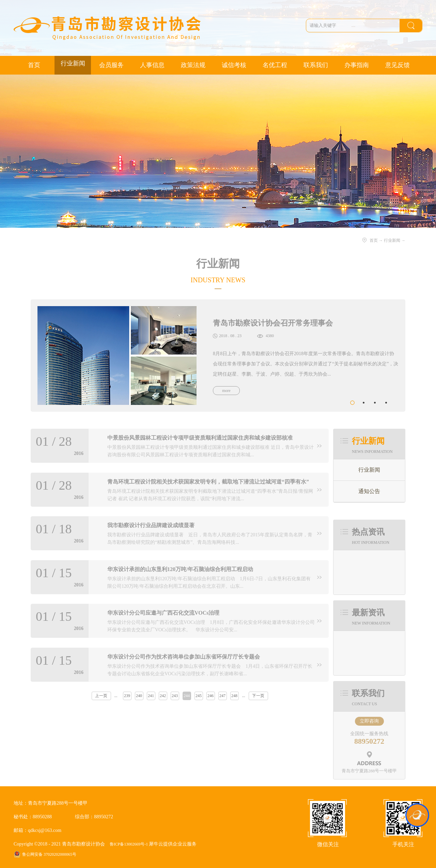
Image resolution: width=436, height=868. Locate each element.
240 (139, 696)
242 (163, 696)
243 (175, 696)
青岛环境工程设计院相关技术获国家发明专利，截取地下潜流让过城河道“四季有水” (208, 482)
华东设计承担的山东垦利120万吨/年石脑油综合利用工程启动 (180, 569)
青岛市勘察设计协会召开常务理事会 (273, 323)
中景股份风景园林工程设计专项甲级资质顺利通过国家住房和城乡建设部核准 (200, 438)
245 (199, 696)
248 (234, 696)
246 (211, 696)
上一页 (101, 696)
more (226, 391)
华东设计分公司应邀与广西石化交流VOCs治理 (163, 613)
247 (222, 696)
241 (151, 696)
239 (127, 696)
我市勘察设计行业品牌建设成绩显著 (151, 525)
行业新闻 (392, 240)
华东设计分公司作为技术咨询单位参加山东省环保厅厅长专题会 (184, 657)
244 (187, 696)
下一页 (258, 696)
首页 (34, 65)
